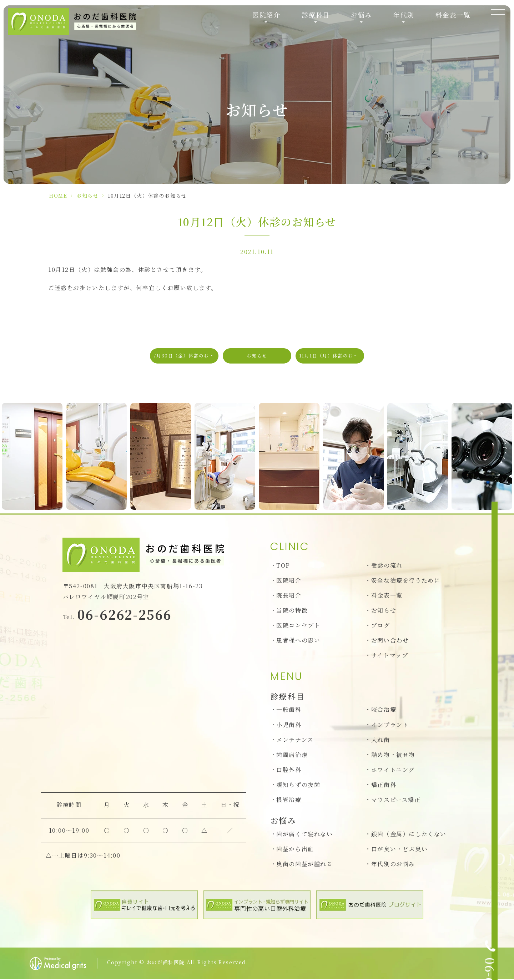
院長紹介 (289, 596)
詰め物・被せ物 (393, 755)
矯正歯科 (384, 785)
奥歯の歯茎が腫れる (304, 864)
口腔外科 (289, 770)
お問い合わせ (390, 641)
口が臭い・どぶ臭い (399, 849)
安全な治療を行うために (406, 581)
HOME (58, 196)
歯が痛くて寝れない (304, 834)
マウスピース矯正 (396, 800)
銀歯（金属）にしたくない (409, 834)
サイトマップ (390, 656)
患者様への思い (298, 641)
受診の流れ (387, 566)
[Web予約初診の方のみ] (501, 547)
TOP (283, 566)
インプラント (390, 725)
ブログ (381, 626)
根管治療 (289, 800)
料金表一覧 (446, 22)
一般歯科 (289, 710)
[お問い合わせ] (501, 505)
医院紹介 (289, 581)
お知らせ (87, 196)
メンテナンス (295, 740)
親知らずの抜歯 (298, 785)
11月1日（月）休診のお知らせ (332, 356)
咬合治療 (384, 710)
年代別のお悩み (393, 864)
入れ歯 (381, 740)
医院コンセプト (298, 626)
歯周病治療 (292, 755)
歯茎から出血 (295, 849)
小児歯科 (289, 725)
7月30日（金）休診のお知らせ (186, 356)
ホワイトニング (393, 770)
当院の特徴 (292, 611)
